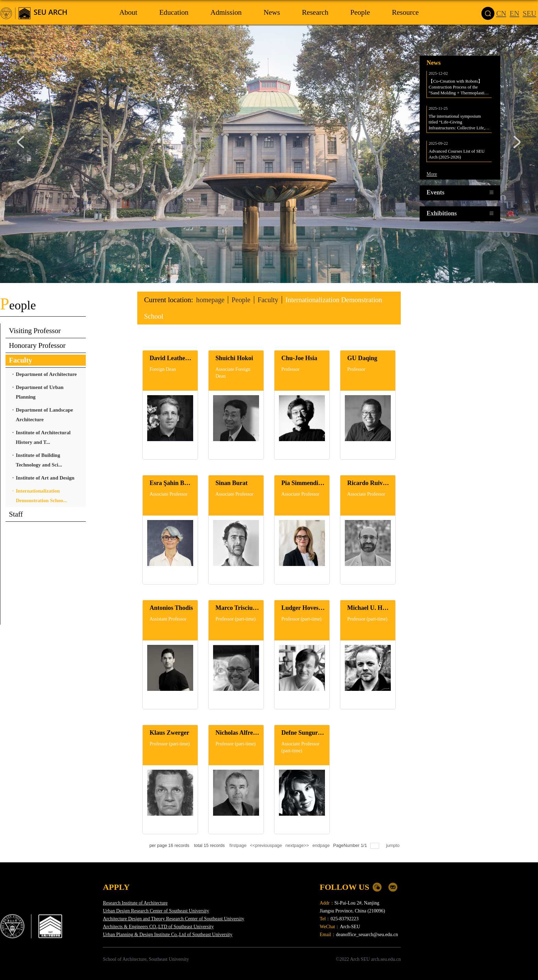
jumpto (393, 845)
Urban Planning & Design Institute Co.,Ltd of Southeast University (168, 935)
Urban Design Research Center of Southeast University (156, 911)
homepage (211, 300)
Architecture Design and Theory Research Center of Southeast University (174, 919)
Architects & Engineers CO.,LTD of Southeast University (158, 927)
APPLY (116, 887)
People (243, 300)
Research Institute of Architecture (135, 903)
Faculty (271, 300)
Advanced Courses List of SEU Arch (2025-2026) (457, 152)
